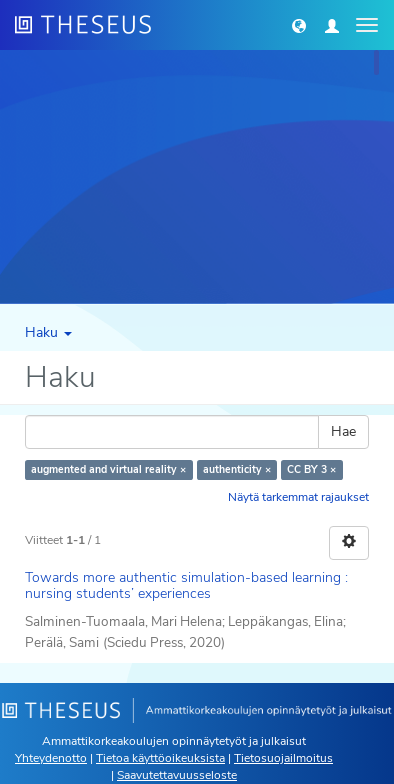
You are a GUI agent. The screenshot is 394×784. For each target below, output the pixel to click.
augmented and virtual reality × (108, 469)
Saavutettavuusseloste (177, 775)
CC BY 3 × (311, 469)
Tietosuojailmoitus (283, 758)
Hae (343, 431)
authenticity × (237, 469)
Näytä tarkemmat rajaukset (298, 497)
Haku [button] (48, 332)
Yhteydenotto (51, 758)
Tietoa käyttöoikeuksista (160, 758)
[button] (299, 25)
